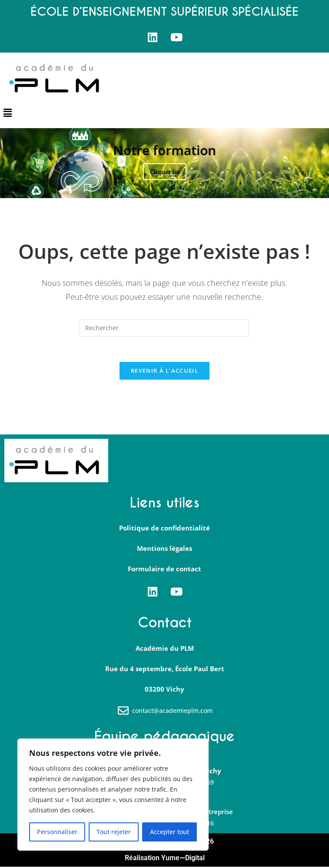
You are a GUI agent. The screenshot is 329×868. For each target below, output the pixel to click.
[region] (113, 795)
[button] (7, 113)
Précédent (17, 163)
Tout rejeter (114, 832)
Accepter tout (169, 832)
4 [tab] (178, 187)
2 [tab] (160, 187)
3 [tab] (169, 187)
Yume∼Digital (183, 859)
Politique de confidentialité (164, 530)
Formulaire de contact (164, 570)
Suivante (312, 163)
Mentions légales (164, 550)
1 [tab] (151, 187)
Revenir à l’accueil (164, 372)
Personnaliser (57, 832)
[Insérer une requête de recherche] (164, 328)
